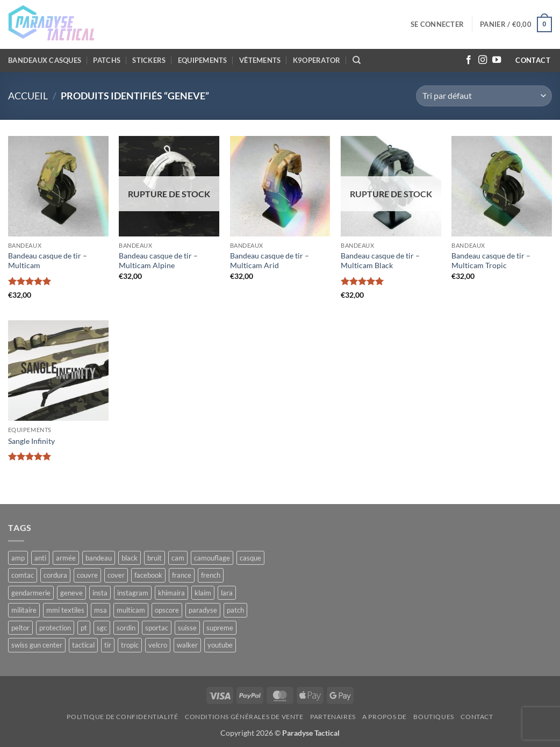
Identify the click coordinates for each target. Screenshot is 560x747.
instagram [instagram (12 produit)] (133, 593)
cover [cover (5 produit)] (116, 575)
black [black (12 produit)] (130, 558)
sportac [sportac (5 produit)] (157, 628)
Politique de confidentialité (122, 717)
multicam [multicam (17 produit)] (131, 610)
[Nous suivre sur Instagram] (483, 60)
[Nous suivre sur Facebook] (469, 60)
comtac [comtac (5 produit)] (23, 575)
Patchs (107, 60)
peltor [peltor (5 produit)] (20, 628)
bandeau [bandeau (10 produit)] (99, 558)
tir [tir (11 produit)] (108, 645)
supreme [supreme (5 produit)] (220, 628)
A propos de (385, 717)
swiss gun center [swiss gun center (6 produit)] (37, 645)
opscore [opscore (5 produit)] (167, 610)
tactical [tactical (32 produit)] (83, 645)
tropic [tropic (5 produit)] (130, 645)
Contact (477, 717)
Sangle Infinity (31, 441)
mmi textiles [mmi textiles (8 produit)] (65, 610)
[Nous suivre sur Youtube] (497, 60)
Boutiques (434, 717)
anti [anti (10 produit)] (40, 558)
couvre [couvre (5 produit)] (87, 575)
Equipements (203, 60)
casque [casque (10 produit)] (250, 558)
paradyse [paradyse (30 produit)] (203, 610)
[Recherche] (357, 60)
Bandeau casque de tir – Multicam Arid (270, 261)
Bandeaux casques (45, 60)
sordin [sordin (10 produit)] (126, 628)
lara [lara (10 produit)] (227, 593)
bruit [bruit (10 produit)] (155, 558)
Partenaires (333, 717)
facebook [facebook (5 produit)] (148, 575)
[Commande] (484, 96)
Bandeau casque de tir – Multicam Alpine (158, 261)
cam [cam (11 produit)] (178, 558)
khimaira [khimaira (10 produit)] (171, 593)
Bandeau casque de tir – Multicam (48, 261)
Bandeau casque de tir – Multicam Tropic (491, 261)
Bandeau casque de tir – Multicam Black (380, 261)
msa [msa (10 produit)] (100, 610)
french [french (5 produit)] (211, 575)
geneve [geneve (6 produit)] (71, 593)
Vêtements (260, 60)
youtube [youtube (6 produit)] (220, 645)
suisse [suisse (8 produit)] (187, 628)
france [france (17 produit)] (182, 575)
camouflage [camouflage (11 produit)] (212, 558)
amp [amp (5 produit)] (18, 558)
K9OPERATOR (317, 60)
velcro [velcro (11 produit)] (158, 645)
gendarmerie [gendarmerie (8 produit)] (31, 593)
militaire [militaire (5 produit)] (24, 610)
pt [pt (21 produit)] (84, 628)
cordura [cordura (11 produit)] (55, 575)
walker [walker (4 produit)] (187, 645)
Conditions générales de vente (244, 717)
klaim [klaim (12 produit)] (203, 593)
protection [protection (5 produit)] (55, 628)
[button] (437, 24)
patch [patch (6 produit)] (235, 610)
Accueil (28, 96)
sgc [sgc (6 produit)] (102, 628)
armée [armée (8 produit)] (66, 558)
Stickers (149, 60)
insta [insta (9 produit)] (100, 593)
